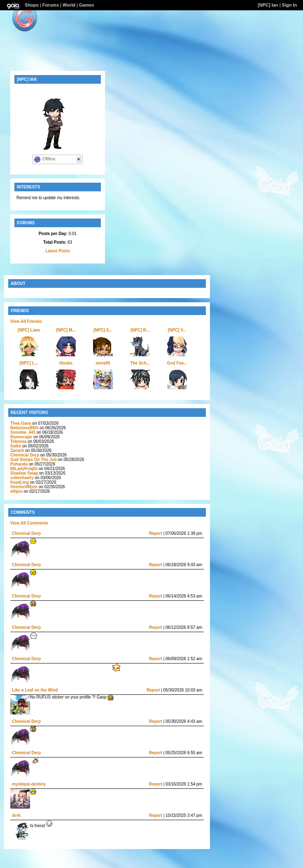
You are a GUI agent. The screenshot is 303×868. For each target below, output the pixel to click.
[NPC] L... (29, 363)
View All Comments (29, 523)
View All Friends (26, 321)
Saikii (16, 446)
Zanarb (17, 450)
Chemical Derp (25, 455)
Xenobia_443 (23, 432)
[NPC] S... (103, 330)
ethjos (16, 491)
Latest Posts (57, 251)
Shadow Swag (24, 473)
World (69, 5)
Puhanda (19, 464)
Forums (51, 5)
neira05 (103, 363)
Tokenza (18, 441)
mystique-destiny (29, 784)
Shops (32, 5)
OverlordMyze (24, 487)
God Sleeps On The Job (34, 460)
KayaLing (20, 482)
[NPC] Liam (29, 330)
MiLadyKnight (24, 469)
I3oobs (66, 363)
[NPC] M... (66, 330)
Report (156, 533)
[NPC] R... (140, 330)
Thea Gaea (21, 423)
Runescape (21, 437)
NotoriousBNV (24, 428)
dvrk (16, 815)
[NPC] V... (177, 330)
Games (87, 5)
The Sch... (140, 363)
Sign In (290, 5)
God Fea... (177, 363)
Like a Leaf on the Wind (35, 690)
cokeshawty (22, 478)
